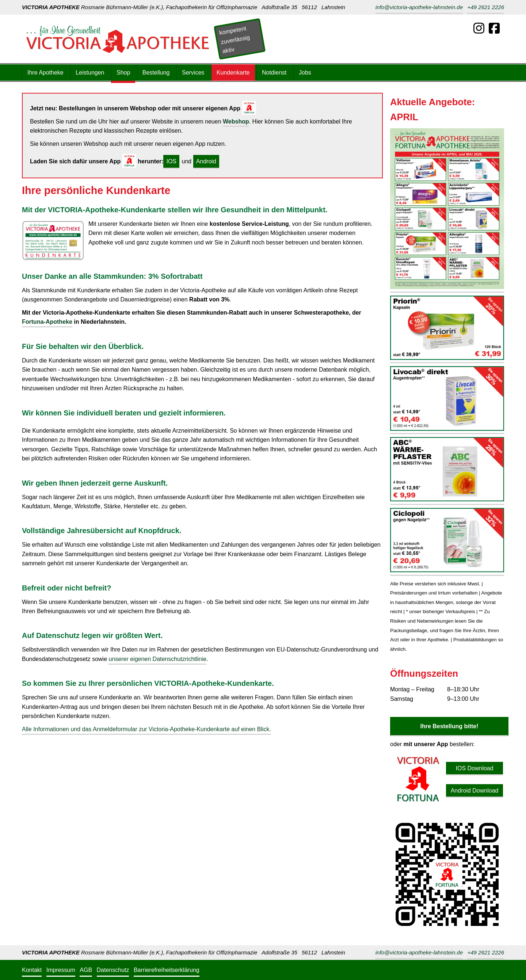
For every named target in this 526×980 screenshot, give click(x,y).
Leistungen (90, 73)
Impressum (61, 970)
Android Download (475, 791)
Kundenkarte (233, 73)
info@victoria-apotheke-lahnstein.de (419, 7)
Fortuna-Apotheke (47, 322)
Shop (123, 73)
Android (206, 161)
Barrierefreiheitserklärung (167, 970)
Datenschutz (113, 970)
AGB (86, 970)
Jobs (305, 73)
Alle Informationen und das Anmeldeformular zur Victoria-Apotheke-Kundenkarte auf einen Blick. (146, 729)
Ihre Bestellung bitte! (449, 726)
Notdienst (274, 73)
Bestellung (156, 73)
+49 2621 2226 (486, 7)
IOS (171, 161)
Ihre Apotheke (45, 73)
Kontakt (32, 970)
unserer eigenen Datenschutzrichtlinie (157, 659)
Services (193, 73)
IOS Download (474, 768)
